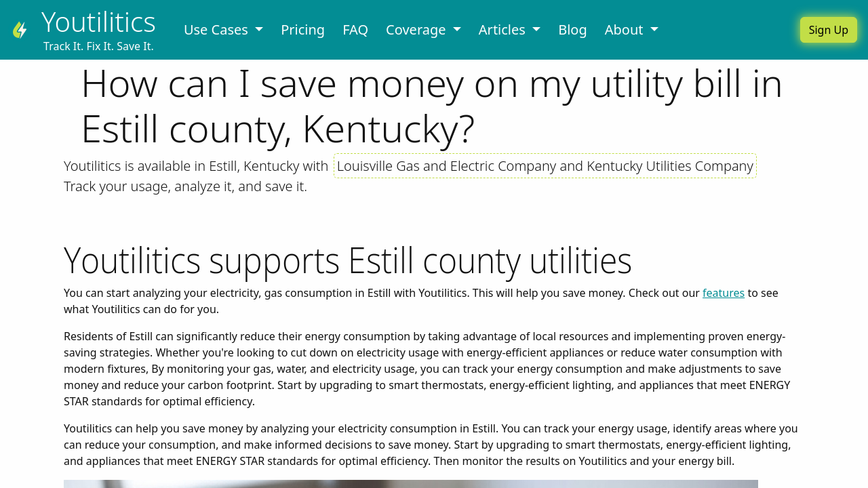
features (724, 293)
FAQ (355, 29)
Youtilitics (99, 21)
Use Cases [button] (218, 29)
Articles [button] (504, 29)
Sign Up (829, 30)
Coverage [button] (418, 29)
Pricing (303, 29)
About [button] (626, 29)
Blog (573, 29)
